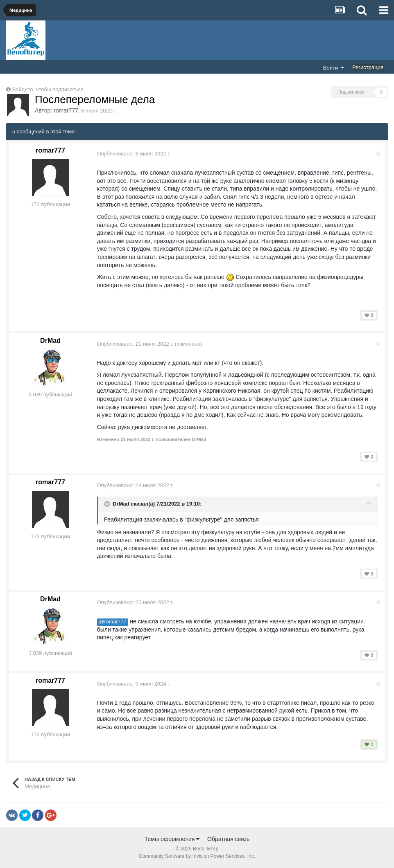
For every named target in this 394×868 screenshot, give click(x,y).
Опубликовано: (134, 154)
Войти (334, 67)
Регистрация (368, 67)
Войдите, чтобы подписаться (48, 89)
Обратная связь (228, 839)
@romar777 (113, 622)
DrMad (50, 341)
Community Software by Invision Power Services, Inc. (197, 856)
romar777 (66, 110)
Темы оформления (172, 839)
